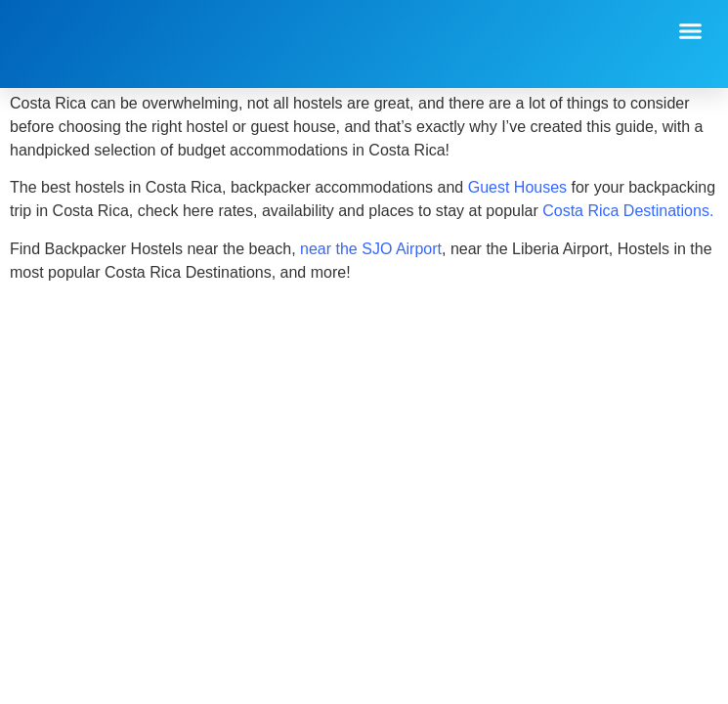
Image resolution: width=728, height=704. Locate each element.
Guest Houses (517, 187)
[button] (691, 31)
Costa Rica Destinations (626, 211)
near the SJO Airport (371, 249)
